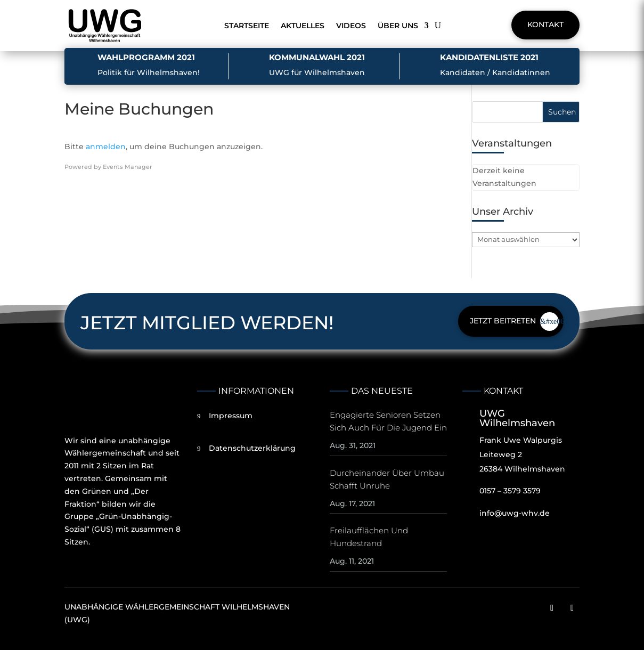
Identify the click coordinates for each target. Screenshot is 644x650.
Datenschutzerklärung (252, 448)
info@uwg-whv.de (515, 513)
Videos (351, 26)
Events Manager (128, 167)
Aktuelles (303, 26)
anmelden (106, 147)
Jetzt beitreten (503, 321)
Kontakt (545, 25)
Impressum (231, 416)
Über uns (398, 26)
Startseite (247, 26)
